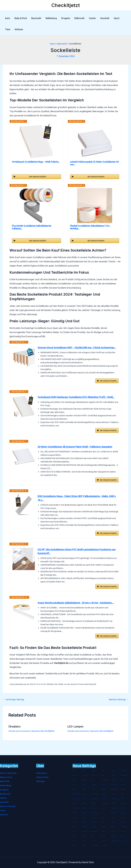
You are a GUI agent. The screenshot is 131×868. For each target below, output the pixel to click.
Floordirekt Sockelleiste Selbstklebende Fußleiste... (32, 227)
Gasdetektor (74, 841)
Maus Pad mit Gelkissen (85, 827)
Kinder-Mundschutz (84, 799)
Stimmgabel (122, 780)
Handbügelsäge (113, 771)
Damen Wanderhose (104, 832)
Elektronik (79, 18)
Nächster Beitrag (118, 714)
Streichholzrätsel (74, 789)
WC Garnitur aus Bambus (114, 785)
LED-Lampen (76, 742)
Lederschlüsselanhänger (94, 818)
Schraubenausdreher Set (85, 780)
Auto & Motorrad (9, 773)
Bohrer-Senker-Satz (75, 822)
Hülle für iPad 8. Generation (95, 813)
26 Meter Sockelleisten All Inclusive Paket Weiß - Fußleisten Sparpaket (77, 457)
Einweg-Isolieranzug (104, 799)
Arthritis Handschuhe (123, 832)
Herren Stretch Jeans (123, 808)
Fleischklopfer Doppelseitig (85, 775)
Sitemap (40, 781)
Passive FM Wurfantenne (124, 822)
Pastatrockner (74, 771)
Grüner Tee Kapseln (113, 832)
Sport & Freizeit (8, 806)
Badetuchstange (103, 789)
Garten (92, 18)
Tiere (8, 29)
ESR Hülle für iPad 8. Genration (86, 832)
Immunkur (112, 818)
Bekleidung (51, 18)
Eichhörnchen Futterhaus (95, 799)
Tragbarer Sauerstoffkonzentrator (76, 799)
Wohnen (19, 29)
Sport (117, 18)
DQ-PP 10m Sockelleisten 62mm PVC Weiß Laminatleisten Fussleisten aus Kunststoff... (77, 564)
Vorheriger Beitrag (14, 714)
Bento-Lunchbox (75, 775)
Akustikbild (93, 836)
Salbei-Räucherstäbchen (114, 794)
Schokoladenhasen (94, 785)
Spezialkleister (74, 846)
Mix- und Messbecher (104, 827)
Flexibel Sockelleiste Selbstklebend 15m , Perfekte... (90, 227)
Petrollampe (122, 841)
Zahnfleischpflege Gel (104, 841)
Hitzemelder (122, 836)
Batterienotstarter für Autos (124, 827)
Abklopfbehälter (103, 785)
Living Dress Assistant (84, 803)
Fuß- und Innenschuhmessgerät (95, 846)
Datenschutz (43, 777)
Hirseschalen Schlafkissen (124, 803)
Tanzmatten (74, 785)
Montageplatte (74, 803)
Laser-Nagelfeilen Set (85, 813)
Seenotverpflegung (94, 827)
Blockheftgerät (94, 789)
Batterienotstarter (84, 808)
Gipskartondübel (113, 813)
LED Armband (74, 836)
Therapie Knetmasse (84, 794)
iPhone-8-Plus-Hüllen (114, 836)
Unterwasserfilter (103, 818)
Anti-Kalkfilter (93, 841)
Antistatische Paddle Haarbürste (124, 775)
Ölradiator (15, 742)
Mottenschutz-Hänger (104, 794)
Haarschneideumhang (104, 808)
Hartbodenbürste (74, 827)
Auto (8, 18)
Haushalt (105, 18)
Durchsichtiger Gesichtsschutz (114, 799)
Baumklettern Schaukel (85, 818)
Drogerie (66, 18)
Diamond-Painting (104, 836)
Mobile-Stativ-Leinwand (124, 789)
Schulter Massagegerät (114, 775)
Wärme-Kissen (93, 808)
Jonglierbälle (103, 771)
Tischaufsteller (122, 799)
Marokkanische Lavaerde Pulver (115, 789)
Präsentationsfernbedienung (124, 771)
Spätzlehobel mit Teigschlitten (105, 803)
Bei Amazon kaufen (38, 177)
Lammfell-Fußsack (123, 818)
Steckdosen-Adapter (75, 813)
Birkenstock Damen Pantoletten (76, 808)
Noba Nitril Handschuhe (114, 780)
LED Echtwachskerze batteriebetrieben (115, 841)
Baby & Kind (21, 18)
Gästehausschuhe (94, 803)
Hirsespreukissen (113, 803)
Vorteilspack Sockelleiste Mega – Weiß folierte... (36, 162)
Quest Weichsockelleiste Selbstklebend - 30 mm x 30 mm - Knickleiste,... (78, 617)
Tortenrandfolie (113, 822)
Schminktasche (113, 827)
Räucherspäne (84, 841)
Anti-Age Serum (84, 836)
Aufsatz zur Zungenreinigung (105, 846)
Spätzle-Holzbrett (84, 822)
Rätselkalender (93, 780)
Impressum (42, 773)
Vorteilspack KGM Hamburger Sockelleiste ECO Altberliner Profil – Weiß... (75, 404)
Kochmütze (83, 771)
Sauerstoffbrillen (84, 785)
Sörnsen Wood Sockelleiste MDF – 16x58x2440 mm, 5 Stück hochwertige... (71, 350)
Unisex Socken (103, 822)
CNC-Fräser (103, 813)
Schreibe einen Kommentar (20, 746)
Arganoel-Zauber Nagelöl (95, 794)
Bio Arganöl (103, 775)
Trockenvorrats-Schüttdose (114, 808)
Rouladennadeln (123, 785)
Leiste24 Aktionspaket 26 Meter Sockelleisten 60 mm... (94, 163)
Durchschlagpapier (84, 789)
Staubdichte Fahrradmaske (75, 818)
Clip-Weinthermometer (94, 822)
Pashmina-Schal (94, 771)
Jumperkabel (122, 813)
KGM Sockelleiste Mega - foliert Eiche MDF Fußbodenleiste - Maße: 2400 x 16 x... (78, 510)
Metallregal (74, 780)
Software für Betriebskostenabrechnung (77, 794)
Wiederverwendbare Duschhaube (105, 780)
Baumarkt (36, 18)
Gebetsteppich (122, 794)
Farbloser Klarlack (84, 846)
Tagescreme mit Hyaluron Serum (95, 775)
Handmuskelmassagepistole (95, 832)
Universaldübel (74, 832)
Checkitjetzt (66, 5)
